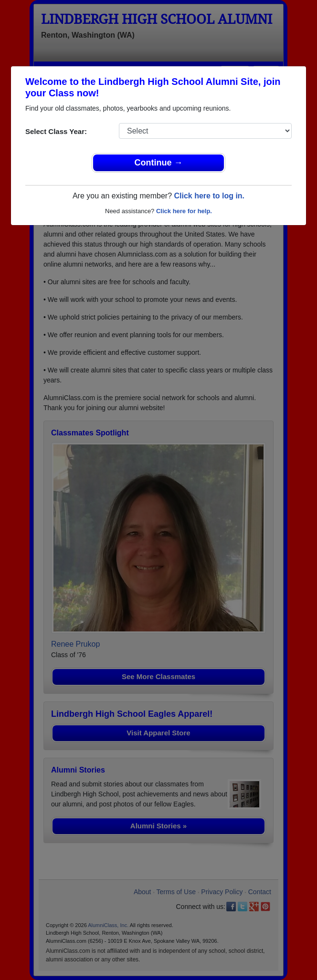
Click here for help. (184, 211)
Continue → (159, 163)
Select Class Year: (56, 131)
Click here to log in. (209, 196)
